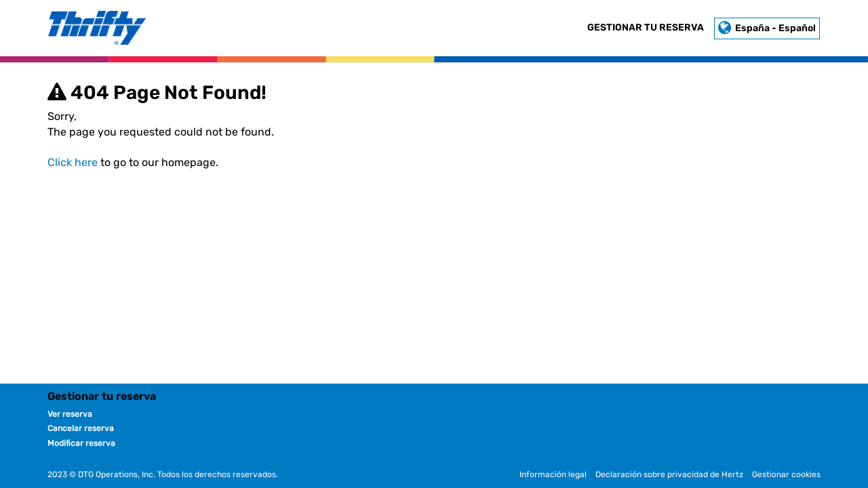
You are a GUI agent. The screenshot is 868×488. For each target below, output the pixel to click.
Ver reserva (70, 414)
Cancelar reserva (81, 428)
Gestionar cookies (786, 474)
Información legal (553, 474)
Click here (73, 162)
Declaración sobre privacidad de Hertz (669, 474)
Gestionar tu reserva (646, 27)
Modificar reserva (81, 443)
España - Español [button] (767, 28)
